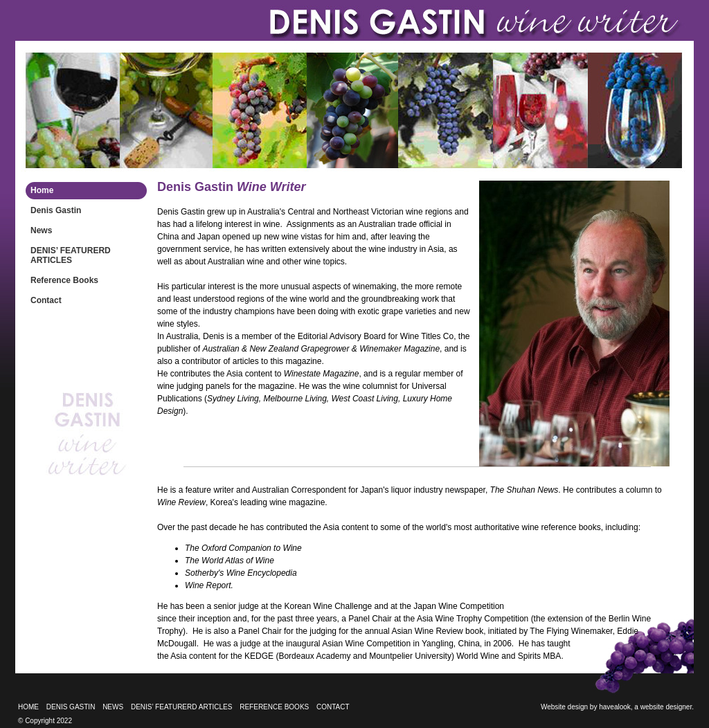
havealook (615, 707)
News (41, 230)
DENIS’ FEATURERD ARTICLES (71, 255)
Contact (46, 300)
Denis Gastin (56, 210)
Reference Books (64, 280)
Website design (564, 707)
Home (42, 190)
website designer (666, 707)
